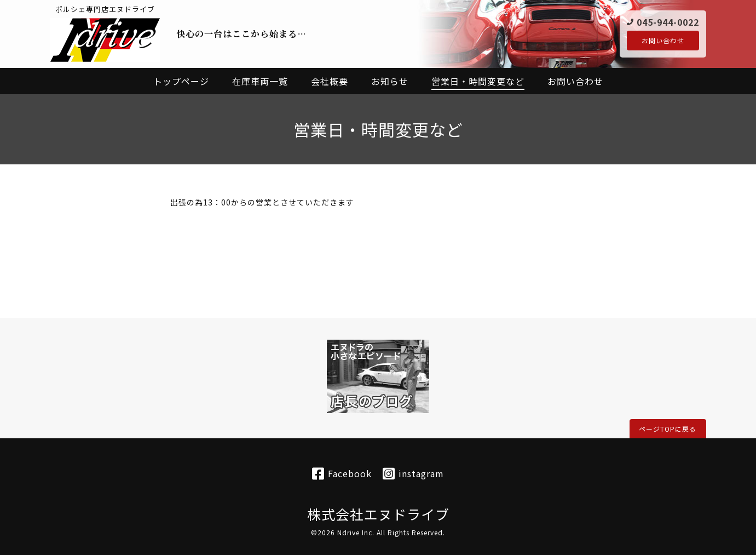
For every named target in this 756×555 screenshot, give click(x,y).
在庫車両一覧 (260, 81)
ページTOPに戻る (668, 429)
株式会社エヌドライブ (378, 514)
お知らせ (390, 81)
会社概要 (330, 81)
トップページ (181, 81)
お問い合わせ (663, 41)
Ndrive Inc (355, 532)
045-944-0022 (668, 21)
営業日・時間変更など (478, 81)
